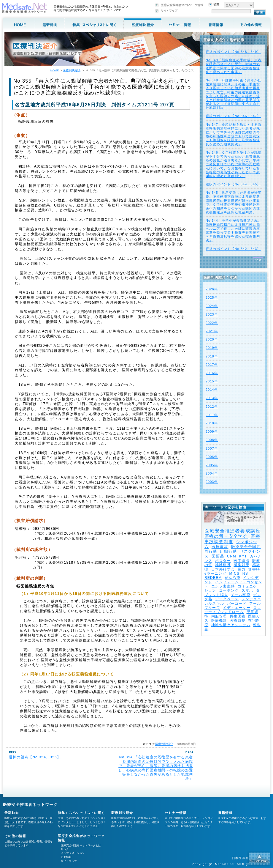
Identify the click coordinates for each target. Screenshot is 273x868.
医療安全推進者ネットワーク (30, 805)
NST (247, 574)
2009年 (212, 431)
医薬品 (218, 556)
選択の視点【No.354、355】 (35, 757)
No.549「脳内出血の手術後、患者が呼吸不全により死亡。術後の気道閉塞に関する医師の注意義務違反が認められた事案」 (234, 66)
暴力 (242, 569)
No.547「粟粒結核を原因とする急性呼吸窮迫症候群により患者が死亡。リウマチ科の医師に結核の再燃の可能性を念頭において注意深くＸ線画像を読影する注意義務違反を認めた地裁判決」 (234, 134)
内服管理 (219, 616)
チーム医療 (241, 595)
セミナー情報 (176, 813)
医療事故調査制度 (232, 539)
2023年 (212, 314)
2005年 (212, 465)
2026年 (212, 289)
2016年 (212, 373)
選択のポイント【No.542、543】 (233, 249)
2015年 (212, 381)
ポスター (223, 561)
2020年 (212, 339)
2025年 (212, 297)
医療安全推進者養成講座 (232, 531)
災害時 (254, 569)
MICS (234, 574)
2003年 (212, 482)
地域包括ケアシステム (231, 625)
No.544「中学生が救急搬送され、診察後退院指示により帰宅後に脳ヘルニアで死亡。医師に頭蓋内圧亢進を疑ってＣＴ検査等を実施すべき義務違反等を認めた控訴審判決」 (234, 230)
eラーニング (215, 574)
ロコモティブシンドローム (233, 610)
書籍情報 (225, 813)
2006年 (212, 457)
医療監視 (238, 620)
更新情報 (66, 857)
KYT (243, 556)
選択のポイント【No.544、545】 (233, 184)
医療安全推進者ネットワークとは (81, 845)
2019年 (212, 348)
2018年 (212, 356)
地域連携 (223, 565)
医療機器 (219, 620)
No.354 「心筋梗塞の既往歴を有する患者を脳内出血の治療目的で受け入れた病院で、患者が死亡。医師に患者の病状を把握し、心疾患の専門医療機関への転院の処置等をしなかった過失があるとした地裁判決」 (156, 768)
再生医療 (238, 616)
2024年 (212, 306)
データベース (227, 599)
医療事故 (220, 547)
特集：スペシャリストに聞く (81, 813)
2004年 (212, 473)
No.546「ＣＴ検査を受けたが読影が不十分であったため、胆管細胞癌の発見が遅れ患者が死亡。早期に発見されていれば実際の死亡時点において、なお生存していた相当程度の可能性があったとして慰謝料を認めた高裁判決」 (234, 164)
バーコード (237, 604)
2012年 (212, 407)
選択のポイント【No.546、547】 (233, 116)
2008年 (212, 440)
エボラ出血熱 (223, 586)
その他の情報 (15, 836)
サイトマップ (69, 861)
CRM (232, 556)
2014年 (212, 390)
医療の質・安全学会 (226, 536)
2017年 (212, 365)
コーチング (229, 590)
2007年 (212, 448)
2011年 (212, 415)
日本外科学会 (223, 569)
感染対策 (241, 565)
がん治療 (232, 578)
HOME (55, 70)
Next (258, 260)
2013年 (212, 398)
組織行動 (228, 551)
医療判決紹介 (164, 744)
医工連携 (241, 561)
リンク (65, 849)
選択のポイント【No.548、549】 (233, 52)
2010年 (212, 423)
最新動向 (12, 813)
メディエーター (237, 608)
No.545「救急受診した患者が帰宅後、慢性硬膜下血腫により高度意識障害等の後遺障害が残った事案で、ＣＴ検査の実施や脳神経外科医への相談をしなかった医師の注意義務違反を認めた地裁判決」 (234, 202)
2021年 (212, 331)
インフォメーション (73, 853)
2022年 (212, 323)
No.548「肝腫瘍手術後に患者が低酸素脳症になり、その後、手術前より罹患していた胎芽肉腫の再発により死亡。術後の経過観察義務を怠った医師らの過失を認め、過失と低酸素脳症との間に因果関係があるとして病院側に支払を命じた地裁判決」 (234, 94)
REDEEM (213, 578)
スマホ (247, 590)
